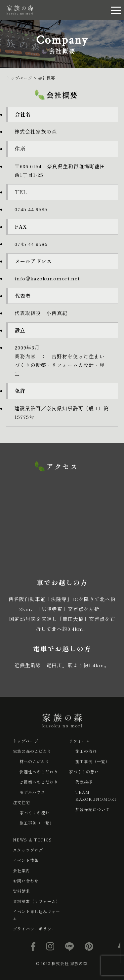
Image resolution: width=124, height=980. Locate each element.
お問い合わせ (26, 881)
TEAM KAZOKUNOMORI (96, 796)
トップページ (26, 741)
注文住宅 (21, 802)
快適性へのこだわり (39, 772)
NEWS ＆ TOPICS (32, 840)
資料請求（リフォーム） (37, 901)
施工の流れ (86, 751)
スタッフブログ (28, 850)
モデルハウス (32, 792)
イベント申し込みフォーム (37, 915)
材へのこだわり (35, 761)
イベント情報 (26, 860)
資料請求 (21, 891)
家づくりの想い (84, 772)
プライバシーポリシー (34, 929)
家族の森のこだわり (32, 751)
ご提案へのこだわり (39, 782)
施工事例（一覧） (37, 823)
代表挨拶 (84, 782)
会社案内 (21, 870)
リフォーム (80, 741)
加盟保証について (93, 809)
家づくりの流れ (35, 813)
